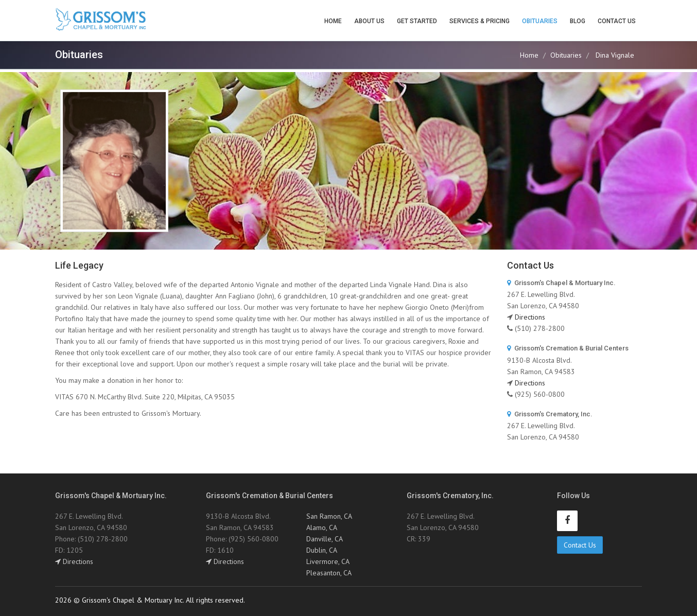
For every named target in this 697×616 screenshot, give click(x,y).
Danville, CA (325, 539)
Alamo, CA (322, 527)
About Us (369, 21)
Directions (530, 317)
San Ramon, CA (329, 516)
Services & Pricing (480, 21)
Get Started (417, 21)
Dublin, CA (322, 550)
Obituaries (540, 21)
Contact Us (617, 21)
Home (333, 21)
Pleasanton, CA (329, 573)
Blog (578, 21)
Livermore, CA (328, 561)
